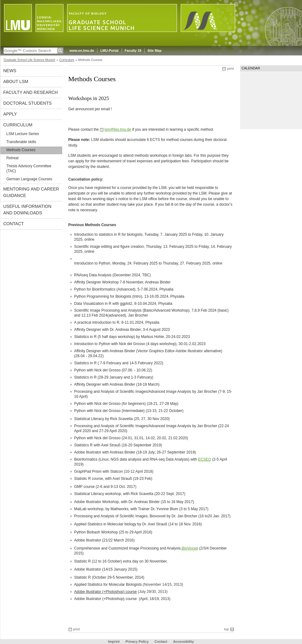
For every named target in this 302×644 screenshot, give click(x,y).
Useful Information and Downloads (28, 210)
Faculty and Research (31, 92)
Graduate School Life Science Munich (30, 60)
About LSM (16, 81)
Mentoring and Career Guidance (31, 192)
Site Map (155, 50)
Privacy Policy (137, 642)
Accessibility (183, 642)
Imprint (114, 642)
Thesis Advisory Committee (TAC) (29, 169)
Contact (14, 224)
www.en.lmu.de (82, 50)
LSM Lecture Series (23, 134)
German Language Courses (29, 179)
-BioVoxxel (190, 548)
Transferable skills (21, 142)
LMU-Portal (109, 50)
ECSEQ (205, 459)
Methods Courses (21, 150)
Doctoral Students (28, 103)
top (226, 629)
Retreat (13, 158)
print (230, 68)
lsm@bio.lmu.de (118, 129)
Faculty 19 (133, 50)
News (10, 71)
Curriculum (67, 60)
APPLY (10, 114)
